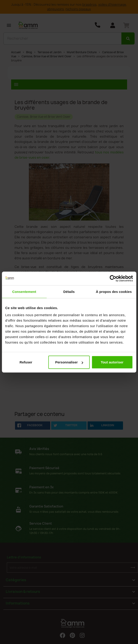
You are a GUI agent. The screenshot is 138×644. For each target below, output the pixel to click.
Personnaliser (69, 362)
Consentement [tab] (24, 291)
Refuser (26, 362)
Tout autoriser (112, 362)
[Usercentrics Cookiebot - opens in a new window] (113, 278)
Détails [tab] (69, 291)
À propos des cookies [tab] (114, 291)
